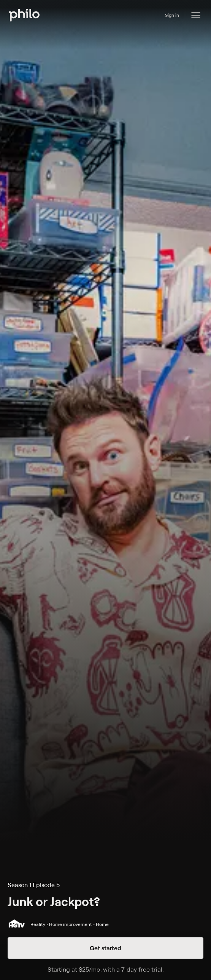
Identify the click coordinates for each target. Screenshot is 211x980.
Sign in (172, 15)
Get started (105, 948)
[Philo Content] (196, 15)
